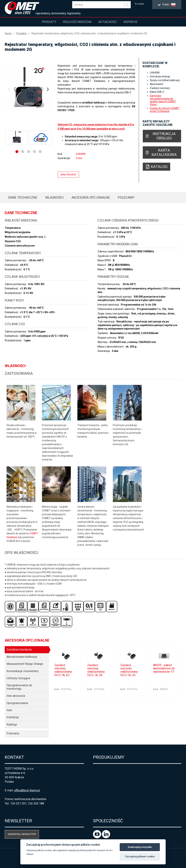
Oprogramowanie (17, 703)
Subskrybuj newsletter (22, 834)
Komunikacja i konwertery (23, 671)
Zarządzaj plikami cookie (140, 856)
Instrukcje (13, 717)
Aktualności (108, 22)
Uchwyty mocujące (18, 678)
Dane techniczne (23, 197)
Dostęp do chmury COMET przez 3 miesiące (165, 110)
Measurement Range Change (25, 664)
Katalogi (12, 724)
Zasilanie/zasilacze (19, 650)
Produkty (49, 22)
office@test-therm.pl (27, 790)
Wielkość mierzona (77, 22)
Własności (54, 197)
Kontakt (139, 4)
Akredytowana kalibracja (22, 657)
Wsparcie (131, 22)
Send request (68, 175)
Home (8, 33)
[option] (29, 90)
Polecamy (126, 197)
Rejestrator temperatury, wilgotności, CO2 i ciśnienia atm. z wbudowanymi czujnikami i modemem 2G (89, 33)
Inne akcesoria (16, 696)
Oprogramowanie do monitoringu (19, 687)
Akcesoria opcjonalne (91, 197)
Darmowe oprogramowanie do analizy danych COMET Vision (163, 100)
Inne (9, 710)
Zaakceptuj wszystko (140, 847)
